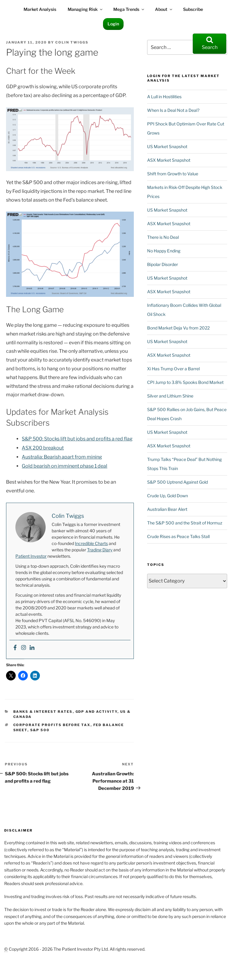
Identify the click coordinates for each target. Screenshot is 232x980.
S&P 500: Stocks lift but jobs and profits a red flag (77, 439)
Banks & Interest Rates (43, 712)
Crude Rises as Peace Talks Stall (178, 536)
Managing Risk (85, 9)
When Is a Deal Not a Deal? (173, 110)
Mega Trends (129, 9)
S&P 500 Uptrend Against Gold (177, 482)
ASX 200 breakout (43, 448)
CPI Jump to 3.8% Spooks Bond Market (185, 382)
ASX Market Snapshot (169, 160)
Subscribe (193, 9)
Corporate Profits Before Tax (52, 725)
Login (113, 24)
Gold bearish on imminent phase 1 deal (64, 466)
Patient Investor (31, 556)
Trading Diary (100, 550)
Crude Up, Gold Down (168, 496)
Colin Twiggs (72, 42)
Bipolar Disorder (163, 264)
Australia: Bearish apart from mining (62, 457)
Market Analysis (40, 9)
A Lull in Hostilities (164, 97)
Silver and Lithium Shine (170, 396)
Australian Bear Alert (167, 509)
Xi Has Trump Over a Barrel (173, 369)
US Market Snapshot (167, 146)
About (164, 9)
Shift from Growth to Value (173, 174)
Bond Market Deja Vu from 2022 (178, 328)
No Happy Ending (164, 251)
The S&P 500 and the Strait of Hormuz (185, 523)
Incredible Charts (91, 543)
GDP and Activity (97, 712)
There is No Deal (163, 237)
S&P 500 (40, 730)
